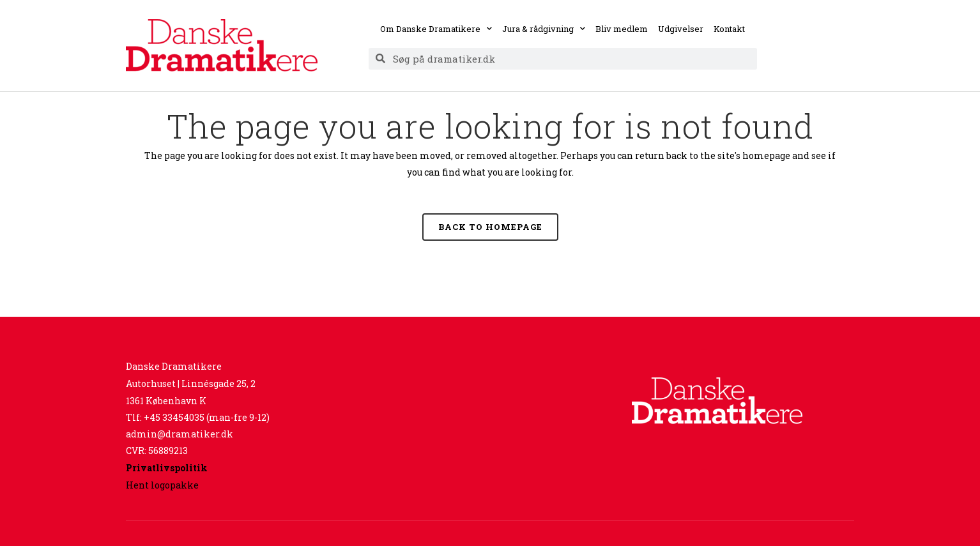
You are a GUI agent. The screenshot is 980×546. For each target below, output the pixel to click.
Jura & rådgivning (544, 29)
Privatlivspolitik (167, 468)
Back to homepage (490, 227)
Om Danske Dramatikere (436, 29)
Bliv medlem (622, 29)
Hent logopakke (162, 485)
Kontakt (729, 29)
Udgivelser (681, 29)
